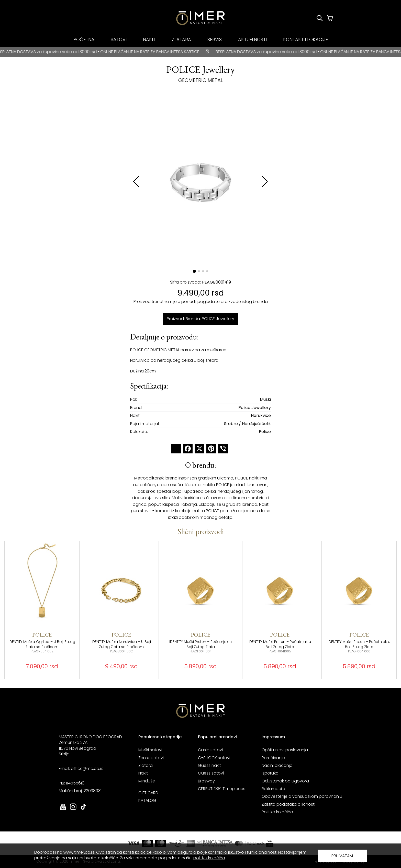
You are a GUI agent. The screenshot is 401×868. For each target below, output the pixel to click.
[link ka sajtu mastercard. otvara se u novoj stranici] (250, 843)
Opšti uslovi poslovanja (285, 750)
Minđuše (147, 781)
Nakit (143, 773)
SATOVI (119, 39)
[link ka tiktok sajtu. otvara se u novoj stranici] (83, 809)
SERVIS (215, 39)
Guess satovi (211, 773)
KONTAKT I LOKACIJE (305, 39)
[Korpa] (330, 18)
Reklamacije (273, 789)
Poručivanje (273, 758)
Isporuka (270, 773)
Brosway (206, 781)
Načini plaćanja (277, 765)
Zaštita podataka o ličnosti (288, 804)
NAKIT (149, 39)
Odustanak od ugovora (285, 781)
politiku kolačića (209, 858)
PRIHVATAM (342, 856)
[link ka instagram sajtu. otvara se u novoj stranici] (73, 809)
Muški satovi (150, 750)
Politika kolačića (277, 812)
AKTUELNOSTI (252, 39)
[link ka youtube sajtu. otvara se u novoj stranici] (63, 809)
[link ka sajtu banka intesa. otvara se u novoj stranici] (215, 843)
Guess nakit (209, 765)
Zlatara (146, 765)
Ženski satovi (151, 758)
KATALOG (147, 800)
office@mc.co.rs (87, 769)
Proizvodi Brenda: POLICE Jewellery (201, 319)
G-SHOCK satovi (214, 758)
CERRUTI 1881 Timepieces (222, 789)
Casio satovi (210, 750)
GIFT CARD (148, 793)
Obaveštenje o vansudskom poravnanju (302, 796)
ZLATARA (181, 39)
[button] (265, 182)
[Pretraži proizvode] (320, 18)
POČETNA (84, 39)
